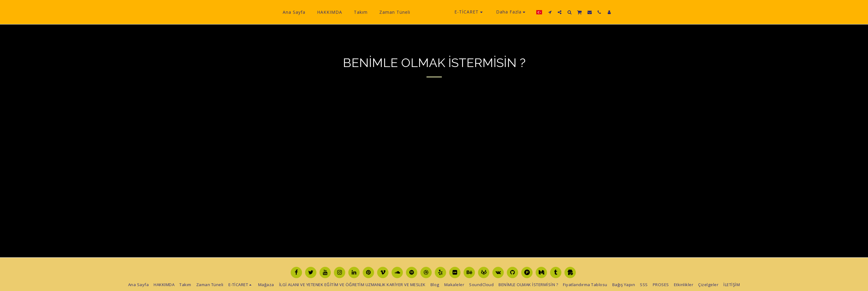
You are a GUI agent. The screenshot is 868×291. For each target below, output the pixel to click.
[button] (559, 12)
